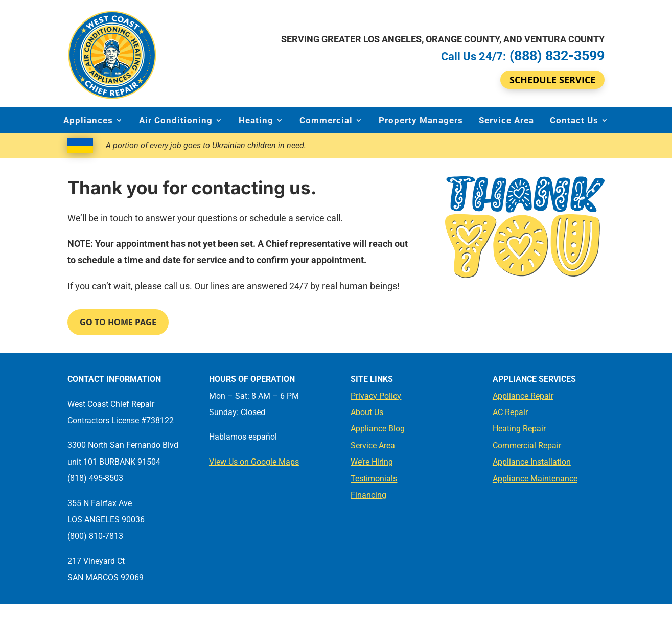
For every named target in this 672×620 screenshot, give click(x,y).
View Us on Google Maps (254, 462)
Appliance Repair (523, 396)
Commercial (326, 120)
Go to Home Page (118, 322)
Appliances (88, 120)
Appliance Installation (532, 462)
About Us (367, 412)
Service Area (506, 120)
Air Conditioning (176, 120)
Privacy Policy (376, 396)
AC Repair (510, 412)
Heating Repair (519, 429)
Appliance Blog (378, 429)
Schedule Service (552, 80)
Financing (368, 495)
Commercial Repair (527, 445)
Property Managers (421, 120)
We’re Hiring (372, 462)
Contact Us (574, 120)
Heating (256, 120)
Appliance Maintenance (535, 479)
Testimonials (374, 479)
